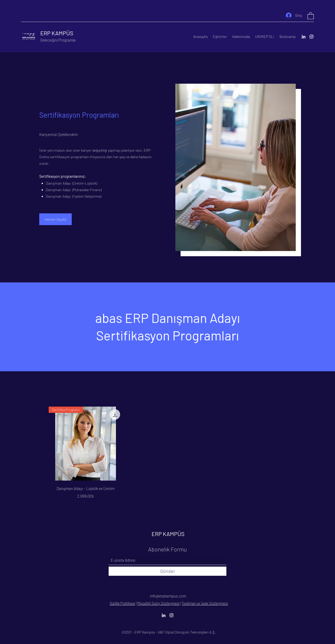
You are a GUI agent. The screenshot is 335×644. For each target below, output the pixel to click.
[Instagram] (311, 37)
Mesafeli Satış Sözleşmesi (158, 603)
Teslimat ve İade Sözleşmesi (205, 603)
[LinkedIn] (304, 37)
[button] (311, 16)
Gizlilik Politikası (122, 603)
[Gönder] (167, 571)
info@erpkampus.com (168, 596)
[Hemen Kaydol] (55, 219)
